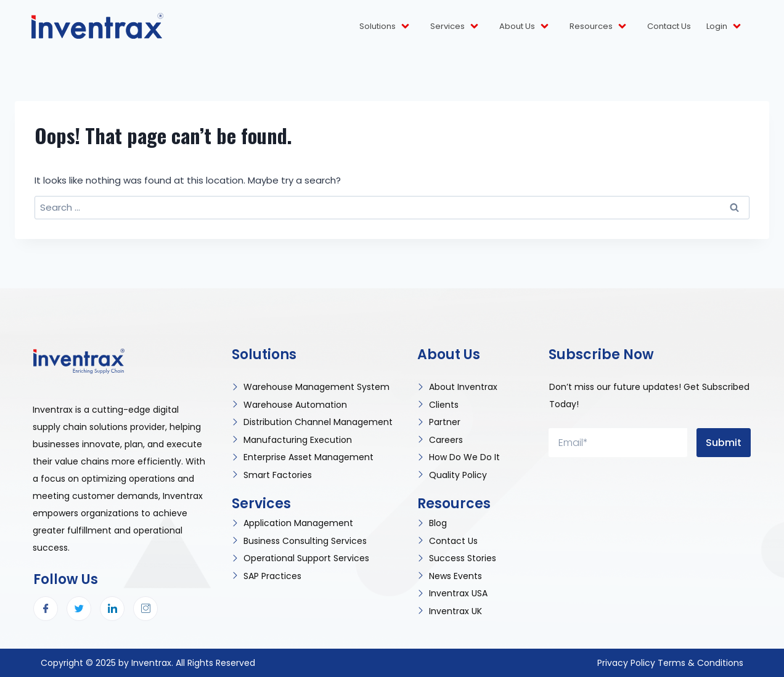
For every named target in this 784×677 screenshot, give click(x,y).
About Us (525, 26)
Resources (599, 26)
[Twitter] (79, 609)
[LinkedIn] (112, 609)
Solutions (385, 26)
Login (725, 26)
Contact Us (669, 26)
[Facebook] (46, 609)
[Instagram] (145, 609)
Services (455, 26)
